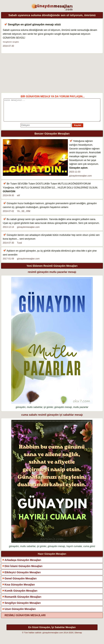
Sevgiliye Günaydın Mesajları (23, 607)
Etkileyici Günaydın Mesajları (23, 576)
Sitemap (78, 637)
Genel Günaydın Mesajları (21, 583)
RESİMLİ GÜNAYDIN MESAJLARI (25, 619)
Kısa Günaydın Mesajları (20, 589)
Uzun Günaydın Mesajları (20, 613)
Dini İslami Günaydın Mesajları (24, 570)
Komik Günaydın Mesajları (21, 595)
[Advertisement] (52, 73)
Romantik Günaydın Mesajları (23, 601)
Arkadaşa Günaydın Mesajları (23, 564)
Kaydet (78, 129)
